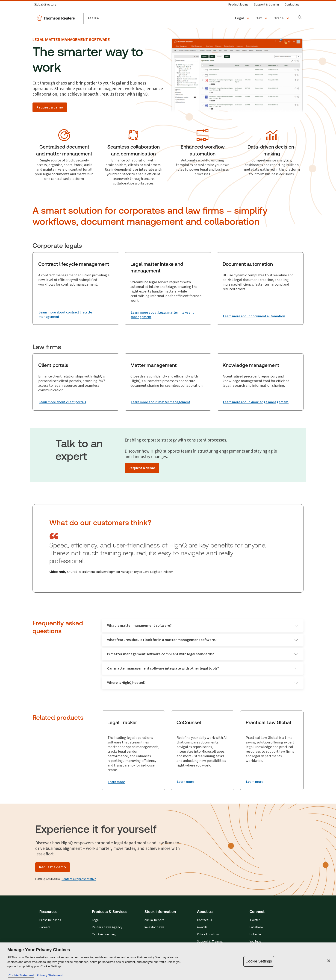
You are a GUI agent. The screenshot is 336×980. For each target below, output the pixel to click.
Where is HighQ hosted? (203, 683)
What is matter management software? (203, 626)
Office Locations (208, 935)
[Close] (329, 961)
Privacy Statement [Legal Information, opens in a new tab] (49, 975)
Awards (202, 928)
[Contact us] (292, 4)
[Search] (300, 17)
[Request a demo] (50, 107)
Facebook (256, 928)
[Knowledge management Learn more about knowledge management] (258, 403)
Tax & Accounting (104, 935)
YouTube (256, 942)
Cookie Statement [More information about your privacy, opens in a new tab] (21, 975)
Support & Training (210, 942)
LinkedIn (255, 935)
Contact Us (205, 921)
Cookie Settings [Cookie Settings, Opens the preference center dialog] (259, 961)
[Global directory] (46, 4)
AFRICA (93, 18)
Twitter (255, 921)
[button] (243, 18)
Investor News (154, 928)
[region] (168, 961)
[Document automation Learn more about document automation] (256, 317)
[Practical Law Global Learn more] (255, 782)
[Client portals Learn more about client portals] (64, 403)
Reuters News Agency (107, 928)
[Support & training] (267, 4)
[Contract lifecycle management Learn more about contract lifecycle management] (76, 315)
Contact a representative (79, 879)
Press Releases (50, 921)
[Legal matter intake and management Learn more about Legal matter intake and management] (168, 315)
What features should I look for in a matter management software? (203, 640)
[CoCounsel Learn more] (186, 782)
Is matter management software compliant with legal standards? (203, 654)
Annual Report (154, 921)
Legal (96, 921)
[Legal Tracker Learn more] (117, 782)
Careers (45, 928)
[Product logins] (238, 4)
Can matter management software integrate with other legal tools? (203, 669)
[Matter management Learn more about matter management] (163, 403)
